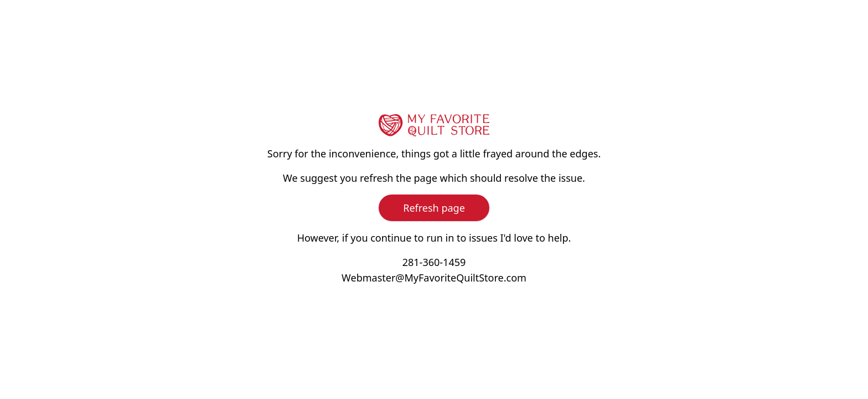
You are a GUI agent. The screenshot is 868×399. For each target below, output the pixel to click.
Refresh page (434, 208)
